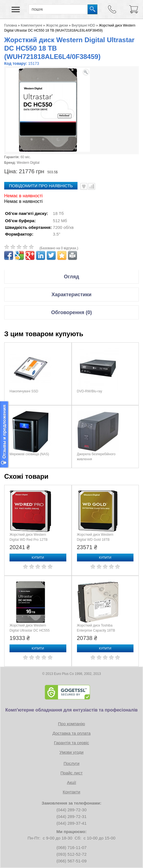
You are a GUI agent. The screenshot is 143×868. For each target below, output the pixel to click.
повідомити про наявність (41, 186)
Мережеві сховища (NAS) (29, 454)
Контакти (71, 792)
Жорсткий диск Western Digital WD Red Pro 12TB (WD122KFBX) (29, 540)
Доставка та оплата (71, 733)
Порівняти (92, 186)
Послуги (71, 763)
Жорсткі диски (57, 25)
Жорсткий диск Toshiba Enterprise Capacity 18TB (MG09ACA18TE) (96, 630)
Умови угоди (72, 752)
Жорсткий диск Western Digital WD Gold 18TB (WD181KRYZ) (95, 540)
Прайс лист (71, 773)
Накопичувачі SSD (24, 391)
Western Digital (28, 163)
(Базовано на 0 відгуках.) (59, 248)
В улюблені (84, 186)
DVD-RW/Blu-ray (90, 391)
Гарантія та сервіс (71, 743)
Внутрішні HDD (83, 25)
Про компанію (71, 724)
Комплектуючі (31, 25)
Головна (11, 25)
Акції (71, 782)
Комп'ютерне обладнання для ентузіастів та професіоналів (71, 710)
